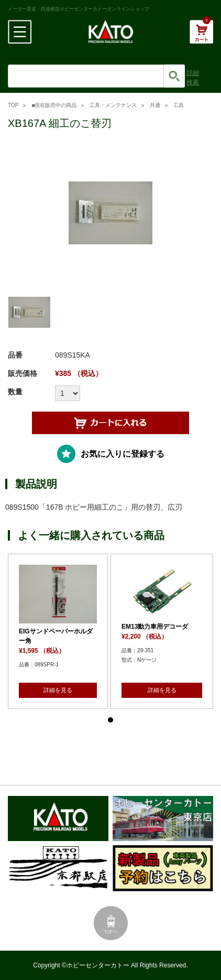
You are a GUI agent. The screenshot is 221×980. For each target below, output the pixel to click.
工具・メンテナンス (113, 105)
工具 (179, 105)
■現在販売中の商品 (54, 105)
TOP (13, 105)
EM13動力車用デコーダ (155, 627)
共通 (155, 105)
